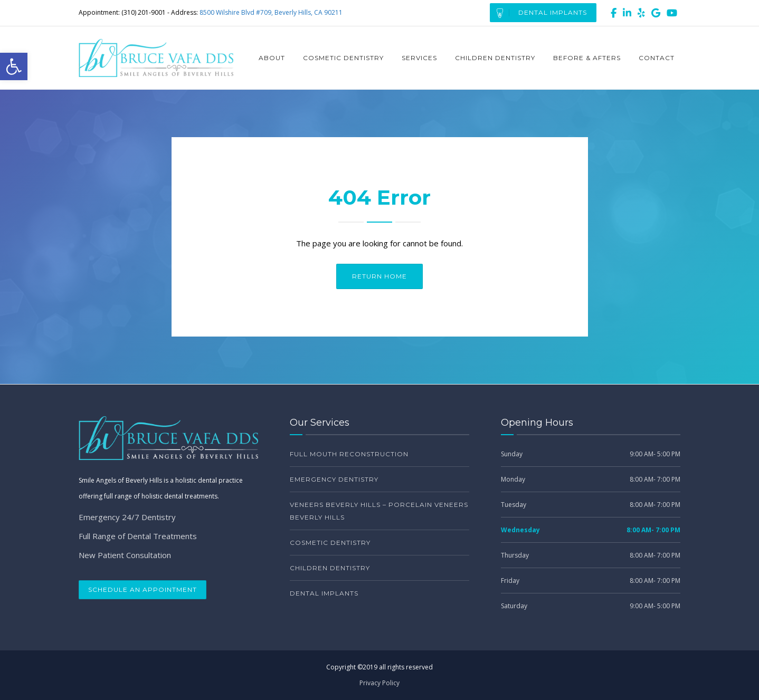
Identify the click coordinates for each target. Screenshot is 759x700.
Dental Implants (539, 13)
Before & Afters (587, 58)
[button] (14, 66)
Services (419, 58)
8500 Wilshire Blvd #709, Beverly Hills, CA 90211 (271, 12)
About (272, 58)
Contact (657, 58)
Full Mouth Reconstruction (349, 454)
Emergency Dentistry (334, 479)
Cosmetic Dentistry (343, 58)
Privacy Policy (380, 683)
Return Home (380, 276)
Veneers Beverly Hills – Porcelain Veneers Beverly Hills (379, 511)
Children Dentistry (495, 58)
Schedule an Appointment (143, 589)
